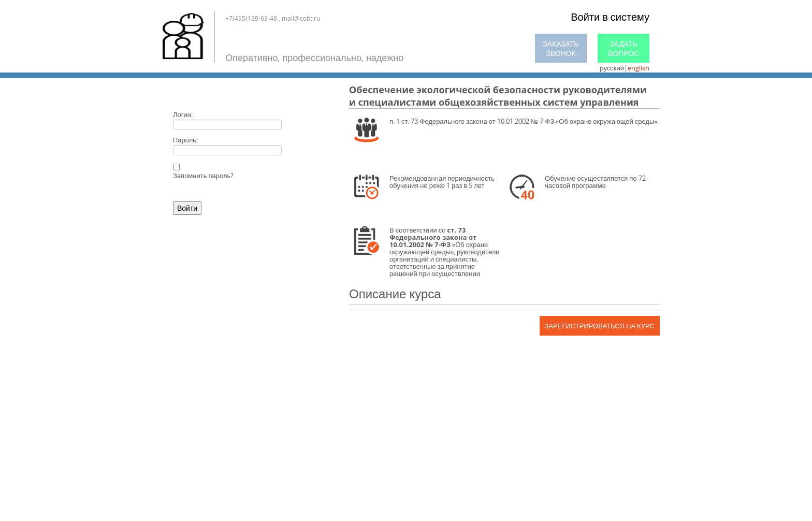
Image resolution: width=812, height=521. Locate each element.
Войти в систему (610, 17)
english (639, 68)
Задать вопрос (624, 48)
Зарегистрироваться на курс (600, 326)
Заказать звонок (561, 48)
